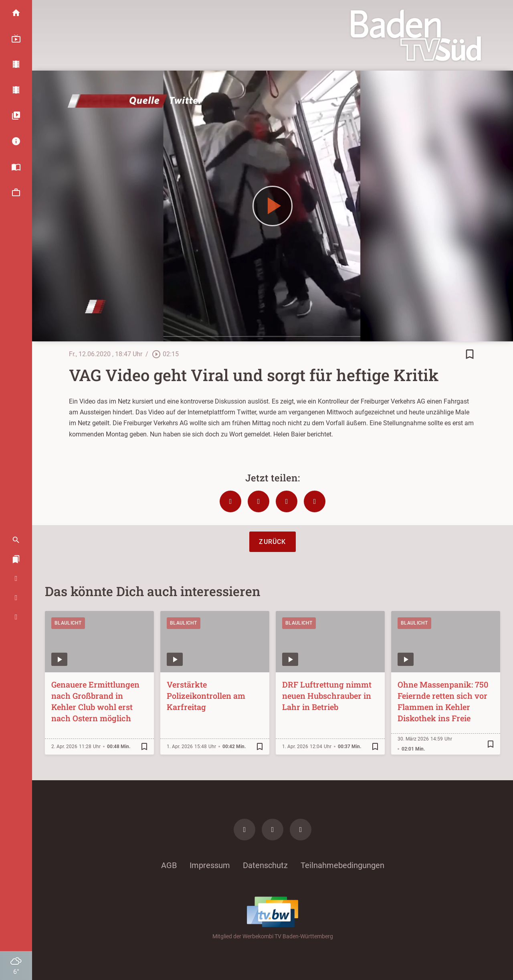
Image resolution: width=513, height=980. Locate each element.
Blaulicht (68, 623)
